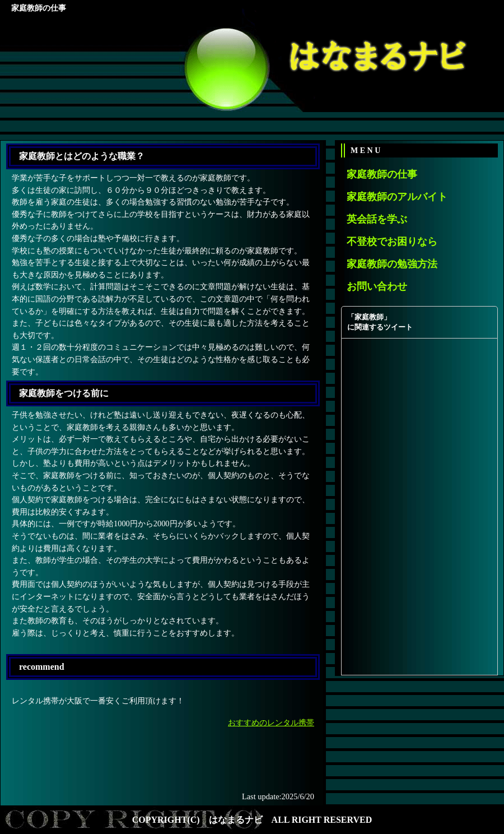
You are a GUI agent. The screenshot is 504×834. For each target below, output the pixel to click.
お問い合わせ (377, 286)
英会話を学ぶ (377, 219)
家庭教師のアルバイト (397, 197)
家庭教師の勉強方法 (392, 264)
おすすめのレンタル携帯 (271, 722)
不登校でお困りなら (392, 242)
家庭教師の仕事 (382, 174)
